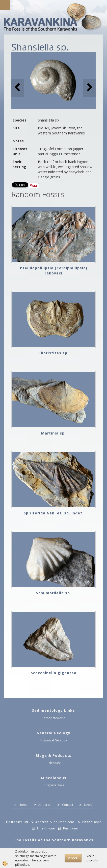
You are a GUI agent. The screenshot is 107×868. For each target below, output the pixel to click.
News (88, 805)
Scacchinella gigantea (54, 673)
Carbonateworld (54, 718)
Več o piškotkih (93, 858)
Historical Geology (54, 740)
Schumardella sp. (54, 593)
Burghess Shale (54, 785)
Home (23, 805)
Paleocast (54, 763)
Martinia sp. (54, 433)
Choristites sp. (54, 353)
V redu (73, 858)
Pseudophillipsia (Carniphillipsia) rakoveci (54, 271)
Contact (68, 805)
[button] (89, 88)
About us (45, 805)
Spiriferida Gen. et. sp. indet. (54, 513)
